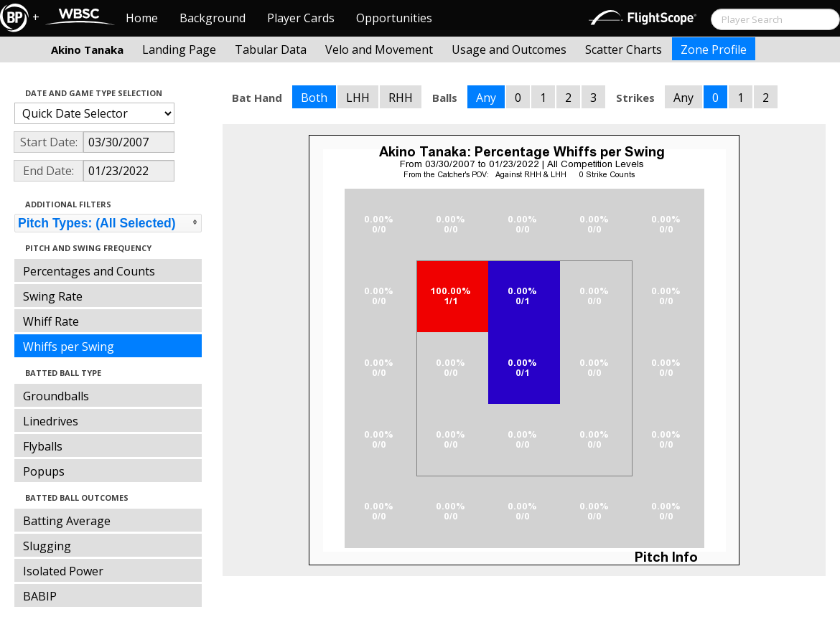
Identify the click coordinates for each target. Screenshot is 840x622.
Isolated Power (63, 571)
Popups (44, 471)
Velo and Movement (379, 50)
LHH (358, 98)
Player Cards (301, 18)
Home (142, 18)
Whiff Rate (51, 321)
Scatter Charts (624, 50)
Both (314, 98)
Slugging (47, 546)
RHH (401, 98)
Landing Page (179, 50)
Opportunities (394, 18)
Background (213, 18)
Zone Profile (714, 50)
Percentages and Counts (89, 271)
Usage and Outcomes (509, 50)
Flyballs (43, 446)
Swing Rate (53, 296)
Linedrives (51, 421)
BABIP (40, 596)
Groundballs (56, 396)
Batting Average (67, 521)
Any (486, 98)
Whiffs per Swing (69, 347)
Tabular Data (271, 50)
